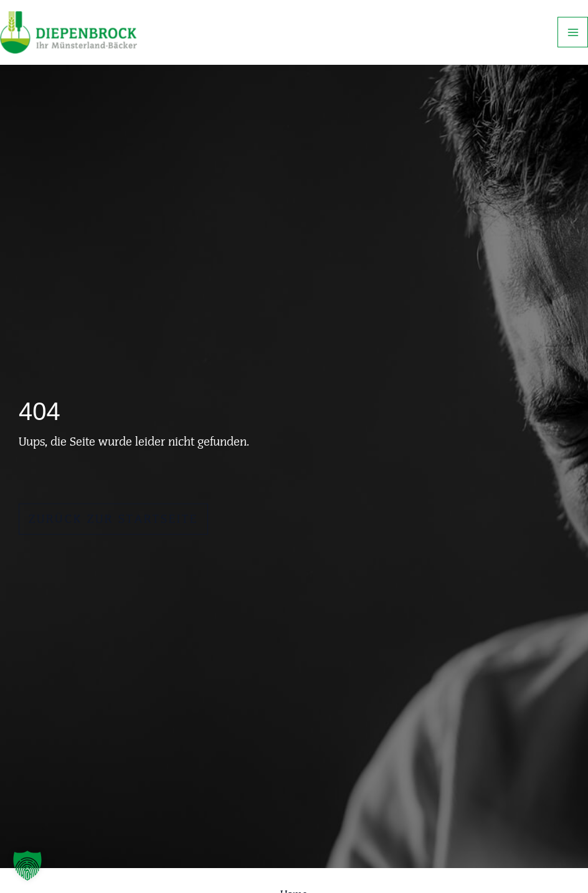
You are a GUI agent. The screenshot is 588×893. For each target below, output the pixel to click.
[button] (27, 866)
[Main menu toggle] (573, 32)
